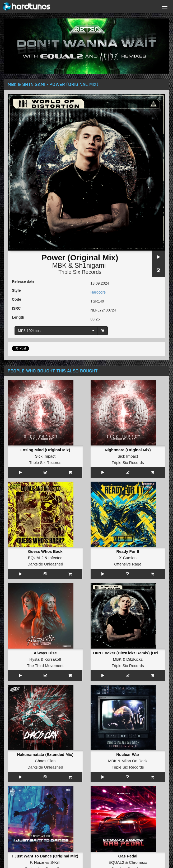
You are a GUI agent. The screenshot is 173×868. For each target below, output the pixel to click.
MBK (59, 265)
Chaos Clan (45, 761)
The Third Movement (45, 666)
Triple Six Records (80, 272)
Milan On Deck (134, 761)
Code (17, 299)
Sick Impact (45, 456)
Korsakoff (53, 659)
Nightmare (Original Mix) (128, 450)
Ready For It (128, 551)
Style (16, 290)
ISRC (16, 308)
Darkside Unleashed (45, 564)
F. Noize (37, 862)
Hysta (34, 659)
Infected (55, 558)
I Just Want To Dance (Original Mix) (45, 856)
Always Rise (45, 653)
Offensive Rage (128, 564)
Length (18, 317)
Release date (23, 281)
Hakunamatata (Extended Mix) (45, 754)
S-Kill (55, 862)
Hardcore (98, 292)
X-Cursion (128, 558)
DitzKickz (134, 659)
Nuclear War (128, 754)
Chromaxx (138, 862)
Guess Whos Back (45, 551)
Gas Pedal (128, 856)
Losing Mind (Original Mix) (45, 450)
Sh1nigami (90, 265)
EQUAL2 (36, 558)
